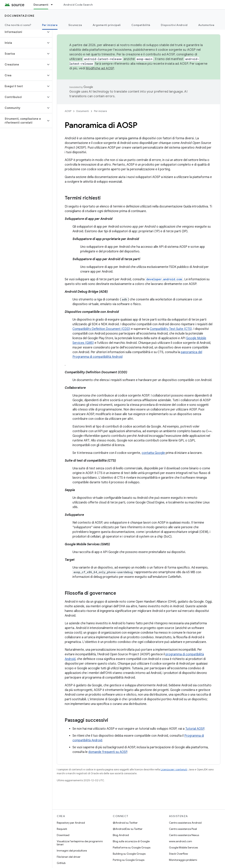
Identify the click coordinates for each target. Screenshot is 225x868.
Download (63, 835)
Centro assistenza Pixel (183, 829)
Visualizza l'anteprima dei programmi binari (80, 843)
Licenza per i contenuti (174, 770)
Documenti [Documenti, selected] (41, 5)
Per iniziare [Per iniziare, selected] (50, 25)
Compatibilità (141, 25)
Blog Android (121, 835)
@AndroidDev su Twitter (128, 829)
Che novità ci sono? (18, 25)
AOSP (68, 111)
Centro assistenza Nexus (184, 835)
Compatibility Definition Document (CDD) (101, 329)
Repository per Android (71, 823)
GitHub (61, 863)
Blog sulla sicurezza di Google (131, 841)
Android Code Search (78, 5)
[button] (23, 32)
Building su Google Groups (129, 854)
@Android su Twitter (125, 823)
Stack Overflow (178, 854)
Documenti (83, 111)
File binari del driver (69, 857)
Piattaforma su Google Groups (132, 847)
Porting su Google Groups (129, 860)
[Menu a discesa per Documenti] (53, 5)
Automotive (206, 25)
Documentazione (20, 16)
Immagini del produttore (72, 851)
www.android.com (181, 841)
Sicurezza (75, 25)
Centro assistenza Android (185, 823)
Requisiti (62, 829)
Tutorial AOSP (195, 729)
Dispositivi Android (174, 25)
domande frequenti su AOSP (108, 752)
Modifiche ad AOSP (100, 68)
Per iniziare (100, 111)
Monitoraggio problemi (183, 860)
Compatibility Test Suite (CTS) (171, 329)
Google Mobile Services (183, 847)
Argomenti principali (107, 25)
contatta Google (153, 453)
